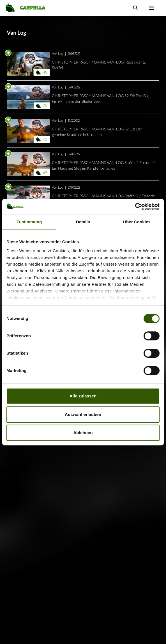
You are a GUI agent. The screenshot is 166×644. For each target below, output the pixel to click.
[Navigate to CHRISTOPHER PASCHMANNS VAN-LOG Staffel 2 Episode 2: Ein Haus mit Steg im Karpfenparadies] (28, 164)
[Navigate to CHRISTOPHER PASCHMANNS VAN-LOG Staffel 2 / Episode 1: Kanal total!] (28, 198)
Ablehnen (83, 433)
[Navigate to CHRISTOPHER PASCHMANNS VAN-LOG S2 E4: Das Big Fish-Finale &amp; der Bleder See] (28, 97)
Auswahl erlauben (83, 414)
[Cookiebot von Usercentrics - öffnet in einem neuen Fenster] (135, 207)
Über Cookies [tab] (137, 222)
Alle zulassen (83, 396)
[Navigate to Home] (28, 8)
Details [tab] (83, 222)
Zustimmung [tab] (29, 222)
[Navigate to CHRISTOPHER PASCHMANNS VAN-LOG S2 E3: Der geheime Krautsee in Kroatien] (28, 131)
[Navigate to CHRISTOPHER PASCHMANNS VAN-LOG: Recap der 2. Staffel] (28, 64)
